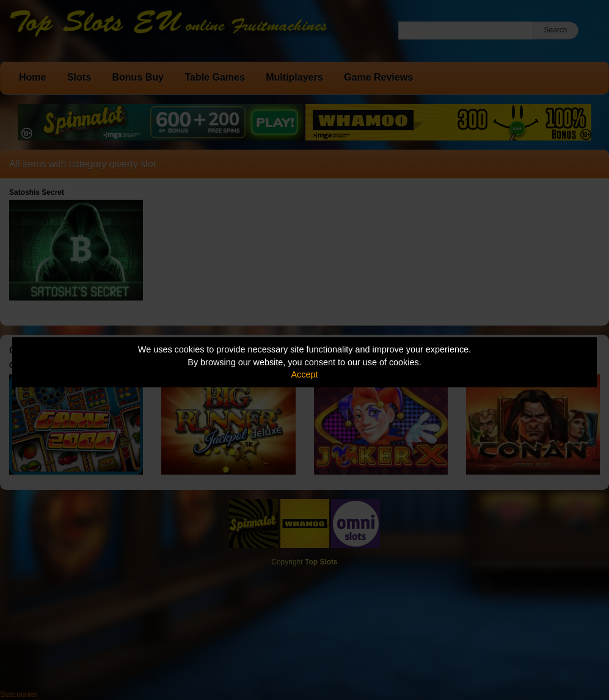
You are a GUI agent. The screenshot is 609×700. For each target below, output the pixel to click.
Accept (305, 374)
